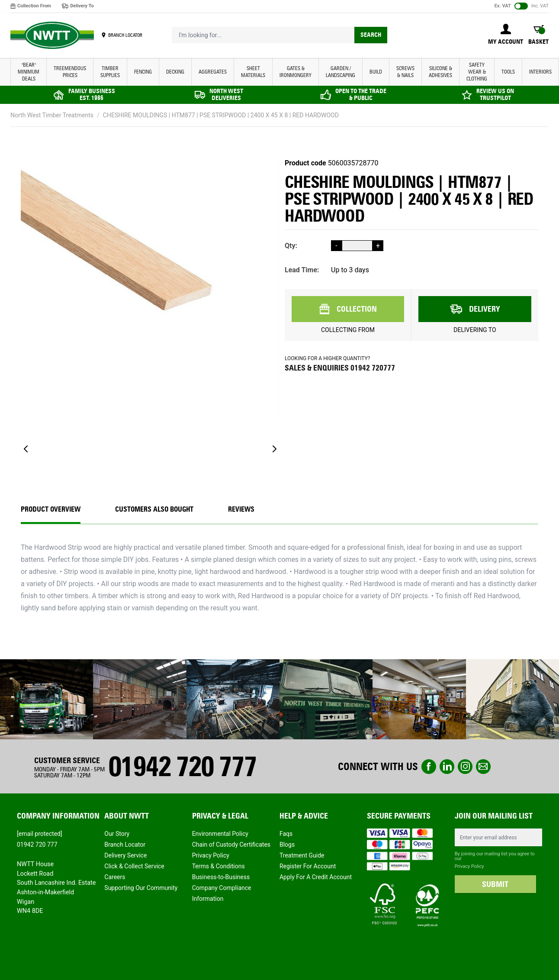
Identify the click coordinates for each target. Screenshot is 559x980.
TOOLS (508, 72)
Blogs (287, 845)
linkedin (447, 767)
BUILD (376, 72)
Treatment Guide (302, 855)
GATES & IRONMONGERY (296, 72)
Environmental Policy (220, 834)
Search (371, 35)
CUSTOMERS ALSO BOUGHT (154, 509)
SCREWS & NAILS (405, 72)
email (483, 767)
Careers (115, 877)
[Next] (274, 449)
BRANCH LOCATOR (125, 35)
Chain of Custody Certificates (231, 845)
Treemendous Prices (70, 72)
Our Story (117, 834)
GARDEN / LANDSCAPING (341, 72)
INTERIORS (540, 72)
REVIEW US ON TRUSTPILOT (495, 95)
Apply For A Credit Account (316, 877)
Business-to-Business (221, 877)
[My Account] (506, 35)
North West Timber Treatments (52, 115)
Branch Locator (125, 845)
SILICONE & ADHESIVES (440, 72)
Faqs (286, 834)
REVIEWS (241, 509)
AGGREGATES (213, 72)
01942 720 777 (182, 766)
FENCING (143, 72)
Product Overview (51, 509)
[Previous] (26, 449)
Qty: (291, 246)
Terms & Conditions (218, 866)
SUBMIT (495, 884)
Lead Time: (302, 270)
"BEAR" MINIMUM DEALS (29, 72)
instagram (465, 767)
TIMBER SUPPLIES (110, 72)
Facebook (429, 767)
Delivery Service (125, 855)
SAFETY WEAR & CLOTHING (477, 72)
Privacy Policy (211, 855)
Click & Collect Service (134, 866)
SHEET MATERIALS (253, 72)
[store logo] (52, 35)
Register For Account (308, 866)
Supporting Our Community (141, 888)
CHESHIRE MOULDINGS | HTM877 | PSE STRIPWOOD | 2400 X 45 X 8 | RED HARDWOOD (221, 115)
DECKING (175, 72)
